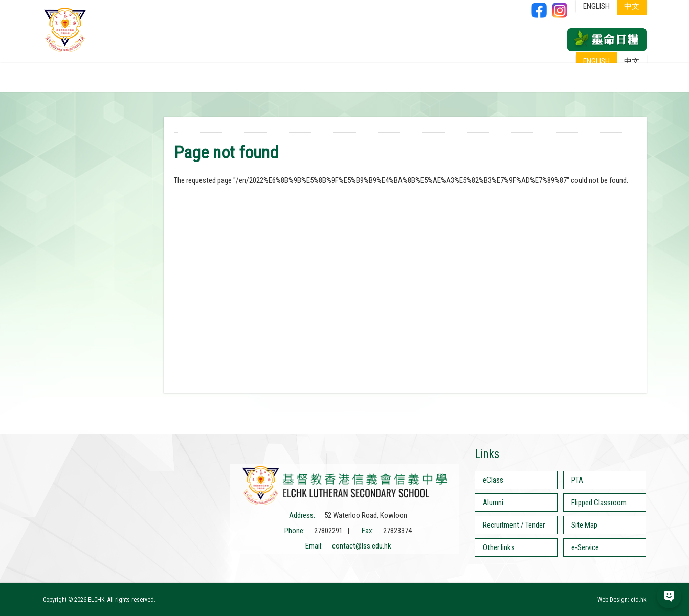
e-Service (585, 547)
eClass (493, 480)
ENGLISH (596, 61)
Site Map (584, 525)
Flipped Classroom (599, 503)
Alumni (493, 503)
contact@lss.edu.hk (362, 546)
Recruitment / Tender (514, 525)
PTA (577, 480)
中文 (632, 61)
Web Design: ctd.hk (622, 600)
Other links (499, 547)
